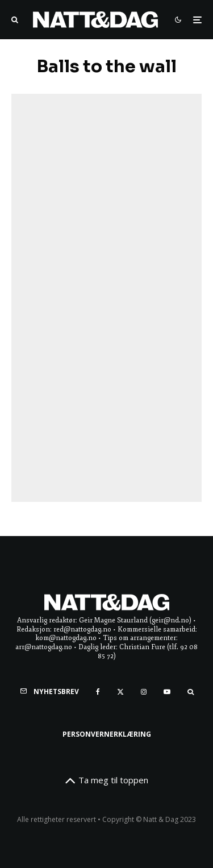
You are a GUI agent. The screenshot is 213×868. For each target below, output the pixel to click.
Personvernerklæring (107, 734)
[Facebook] (98, 692)
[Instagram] (144, 692)
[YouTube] (167, 692)
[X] (120, 692)
